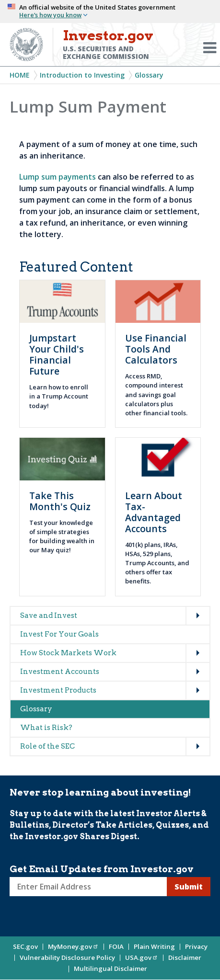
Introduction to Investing (82, 75)
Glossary (149, 75)
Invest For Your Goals (59, 634)
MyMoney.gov (73, 946)
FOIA (116, 946)
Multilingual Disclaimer (110, 969)
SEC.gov (25, 946)
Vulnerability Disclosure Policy (67, 957)
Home (20, 75)
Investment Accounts (60, 672)
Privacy (196, 946)
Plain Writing (154, 946)
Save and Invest (49, 615)
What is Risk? (46, 728)
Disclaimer (185, 957)
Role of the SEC (47, 746)
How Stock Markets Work (68, 653)
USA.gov (142, 957)
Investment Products (58, 690)
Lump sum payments (58, 177)
